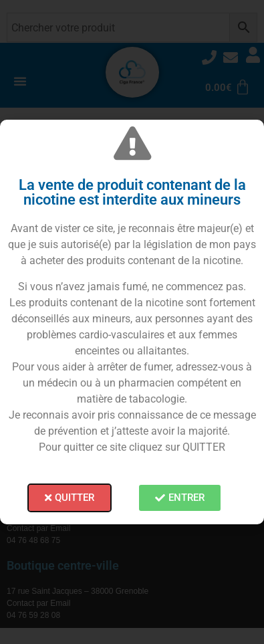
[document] (132, 322)
